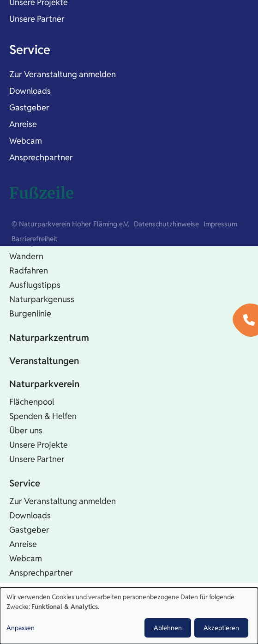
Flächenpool (32, 402)
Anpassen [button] (21, 628)
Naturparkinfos (37, 242)
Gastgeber (29, 107)
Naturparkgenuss (42, 299)
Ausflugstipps (35, 285)
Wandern (26, 256)
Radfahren (29, 270)
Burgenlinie (30, 313)
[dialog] (129, 616)
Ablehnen (168, 628)
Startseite (30, 201)
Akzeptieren (221, 628)
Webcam (26, 141)
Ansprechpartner (41, 157)
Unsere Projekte (39, 445)
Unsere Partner (37, 19)
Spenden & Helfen (43, 416)
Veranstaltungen (44, 361)
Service (30, 50)
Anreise (23, 124)
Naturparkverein (44, 384)
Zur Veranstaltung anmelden (63, 74)
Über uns (26, 430)
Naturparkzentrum (49, 338)
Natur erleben (39, 224)
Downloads (30, 91)
